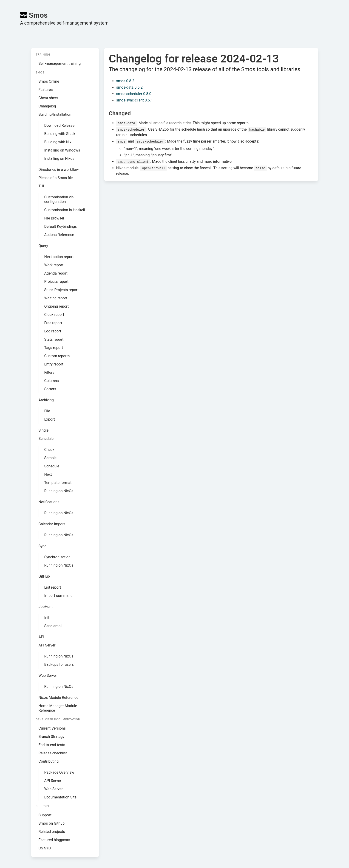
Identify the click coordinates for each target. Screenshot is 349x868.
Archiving (46, 400)
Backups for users (59, 664)
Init (47, 618)
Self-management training (60, 63)
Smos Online (49, 81)
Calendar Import (52, 524)
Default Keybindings (61, 226)
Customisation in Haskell (65, 210)
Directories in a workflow (59, 170)
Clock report (54, 315)
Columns (52, 381)
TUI (41, 186)
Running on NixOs (59, 491)
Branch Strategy (52, 737)
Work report (54, 265)
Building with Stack (60, 134)
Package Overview (59, 772)
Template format (58, 483)
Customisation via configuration (59, 199)
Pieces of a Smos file (56, 178)
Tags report (54, 348)
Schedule (52, 466)
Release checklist (53, 753)
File (47, 411)
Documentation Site (60, 797)
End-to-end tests (52, 745)
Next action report (59, 257)
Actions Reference (59, 235)
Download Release (59, 125)
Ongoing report (57, 306)
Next (48, 474)
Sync (43, 546)
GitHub (44, 576)
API (41, 637)
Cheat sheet (48, 98)
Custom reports (57, 356)
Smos (34, 15)
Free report (53, 323)
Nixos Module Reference (58, 698)
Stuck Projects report (62, 290)
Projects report (57, 282)
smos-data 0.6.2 (129, 87)
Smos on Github (52, 823)
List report (53, 587)
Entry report (54, 364)
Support (45, 815)
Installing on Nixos (59, 159)
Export (50, 419)
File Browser (54, 218)
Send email (53, 626)
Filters (49, 372)
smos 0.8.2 (125, 81)
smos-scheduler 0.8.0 (134, 94)
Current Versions (52, 728)
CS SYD (45, 848)
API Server (47, 645)
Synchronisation (57, 557)
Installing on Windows (62, 150)
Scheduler (47, 439)
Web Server (48, 676)
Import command (59, 596)
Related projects (52, 832)
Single (44, 430)
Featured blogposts (54, 840)
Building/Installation (55, 114)
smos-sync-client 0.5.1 (135, 100)
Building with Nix (58, 142)
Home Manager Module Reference (58, 708)
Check (49, 450)
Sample (51, 458)
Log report (53, 331)
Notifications (49, 502)
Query (43, 246)
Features (46, 90)
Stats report (54, 339)
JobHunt (46, 607)
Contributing (49, 761)
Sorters (50, 389)
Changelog (47, 106)
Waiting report (56, 298)
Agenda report (56, 273)
